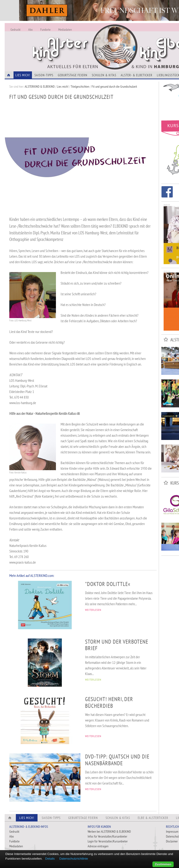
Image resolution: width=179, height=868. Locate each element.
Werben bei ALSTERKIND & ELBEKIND (109, 831)
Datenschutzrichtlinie (74, 859)
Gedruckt (15, 30)
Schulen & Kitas (104, 75)
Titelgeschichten (80, 86)
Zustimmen (163, 864)
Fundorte (45, 30)
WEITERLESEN (93, 610)
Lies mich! (63, 86)
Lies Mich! (23, 75)
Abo (30, 30)
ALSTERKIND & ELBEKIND (40, 86)
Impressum (172, 831)
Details (50, 859)
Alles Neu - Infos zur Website (82, 42)
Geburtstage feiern (73, 75)
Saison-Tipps (44, 75)
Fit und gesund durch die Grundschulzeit (114, 86)
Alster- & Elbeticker (137, 75)
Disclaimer (172, 841)
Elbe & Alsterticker (153, 818)
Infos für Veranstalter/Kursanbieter (107, 836)
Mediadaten (65, 30)
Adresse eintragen (98, 846)
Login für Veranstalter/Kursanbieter (108, 841)
